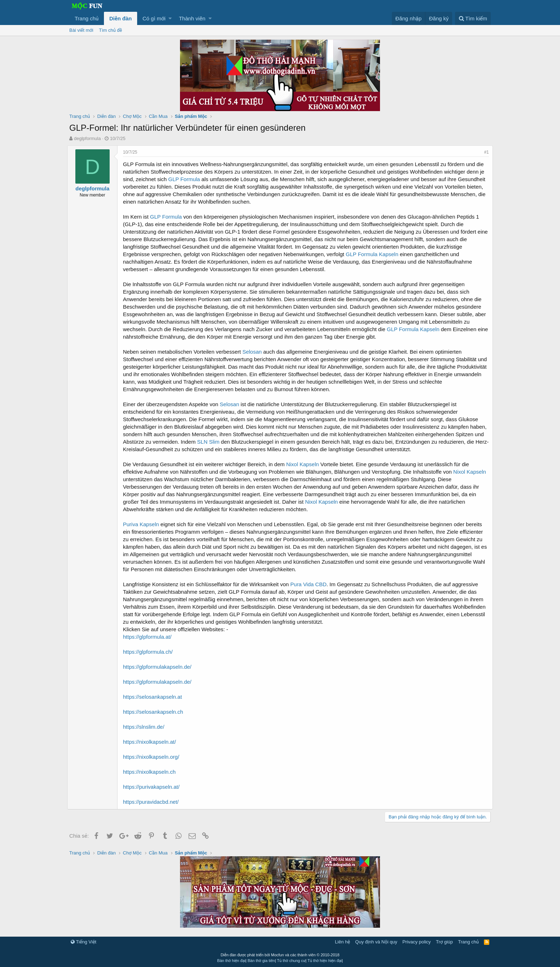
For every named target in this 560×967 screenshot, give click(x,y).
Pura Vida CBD (311, 584)
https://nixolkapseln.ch (151, 772)
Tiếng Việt (84, 942)
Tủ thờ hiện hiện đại (325, 961)
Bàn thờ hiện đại (231, 961)
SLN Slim (240, 442)
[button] (170, 18)
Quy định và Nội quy (376, 942)
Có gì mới (154, 18)
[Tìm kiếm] (473, 18)
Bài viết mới (81, 30)
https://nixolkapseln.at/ (151, 742)
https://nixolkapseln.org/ (153, 757)
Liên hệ (342, 942)
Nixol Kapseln (305, 464)
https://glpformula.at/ (149, 637)
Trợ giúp (444, 942)
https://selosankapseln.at (154, 697)
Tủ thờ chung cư (291, 961)
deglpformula (87, 138)
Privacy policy (417, 942)
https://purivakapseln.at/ (153, 787)
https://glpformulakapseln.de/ (159, 667)
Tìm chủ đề (111, 30)
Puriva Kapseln (143, 524)
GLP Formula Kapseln (374, 254)
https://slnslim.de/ (146, 727)
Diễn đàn (121, 18)
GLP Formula (186, 179)
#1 (484, 152)
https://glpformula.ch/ (150, 652)
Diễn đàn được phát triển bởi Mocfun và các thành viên (280, 955)
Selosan (254, 352)
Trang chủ (87, 18)
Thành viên (192, 18)
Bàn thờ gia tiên (261, 961)
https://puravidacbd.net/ (153, 802)
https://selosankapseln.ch (155, 712)
